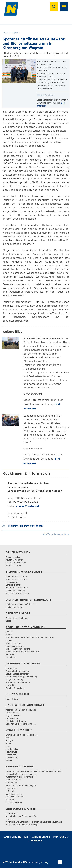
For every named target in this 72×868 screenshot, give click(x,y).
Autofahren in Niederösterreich (20, 777)
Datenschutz (41, 837)
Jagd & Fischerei (13, 715)
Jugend (9, 640)
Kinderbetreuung (13, 643)
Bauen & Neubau (13, 557)
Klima (8, 743)
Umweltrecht (11, 755)
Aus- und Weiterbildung (16, 576)
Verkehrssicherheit (14, 803)
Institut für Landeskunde (17, 588)
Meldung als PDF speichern (23, 526)
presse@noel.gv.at (28, 506)
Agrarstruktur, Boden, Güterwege (21, 710)
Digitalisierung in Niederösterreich (21, 604)
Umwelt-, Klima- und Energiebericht (22, 735)
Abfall (8, 738)
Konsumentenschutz (15, 646)
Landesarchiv (12, 582)
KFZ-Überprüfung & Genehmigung (21, 785)
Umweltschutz (12, 758)
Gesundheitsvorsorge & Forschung (21, 677)
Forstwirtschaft (13, 713)
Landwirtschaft (12, 718)
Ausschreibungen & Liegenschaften (22, 816)
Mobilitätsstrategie (14, 794)
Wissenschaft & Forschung (18, 593)
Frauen (9, 635)
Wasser (9, 760)
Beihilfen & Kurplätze (15, 688)
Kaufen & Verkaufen (15, 560)
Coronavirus (11, 668)
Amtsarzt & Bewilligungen (17, 671)
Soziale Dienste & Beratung (18, 682)
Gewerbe (10, 819)
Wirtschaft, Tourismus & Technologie (22, 825)
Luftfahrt (10, 791)
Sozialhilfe (10, 685)
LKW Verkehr (12, 788)
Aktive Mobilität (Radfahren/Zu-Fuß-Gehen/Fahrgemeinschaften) (35, 771)
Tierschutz (10, 657)
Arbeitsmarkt (12, 813)
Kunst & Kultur (12, 699)
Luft (8, 746)
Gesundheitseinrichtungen (18, 674)
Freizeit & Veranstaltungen (17, 618)
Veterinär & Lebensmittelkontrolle (21, 724)
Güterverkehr (12, 783)
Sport (8, 621)
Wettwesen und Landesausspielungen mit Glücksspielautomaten (34, 822)
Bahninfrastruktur (14, 780)
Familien (9, 632)
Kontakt (36, 840)
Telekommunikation (14, 607)
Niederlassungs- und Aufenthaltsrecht (23, 652)
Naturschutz (11, 752)
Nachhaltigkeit (12, 749)
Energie (9, 740)
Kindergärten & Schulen (16, 579)
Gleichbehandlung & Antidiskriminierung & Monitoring (30, 637)
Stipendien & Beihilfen (16, 591)
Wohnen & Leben (13, 566)
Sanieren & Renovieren (16, 563)
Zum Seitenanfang (56, 534)
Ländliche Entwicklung (16, 721)
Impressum (61, 837)
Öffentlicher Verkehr (15, 797)
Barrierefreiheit (16, 837)
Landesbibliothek (13, 585)
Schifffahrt (10, 800)
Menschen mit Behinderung (18, 649)
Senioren (10, 654)
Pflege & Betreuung (14, 680)
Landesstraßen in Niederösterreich (21, 774)
